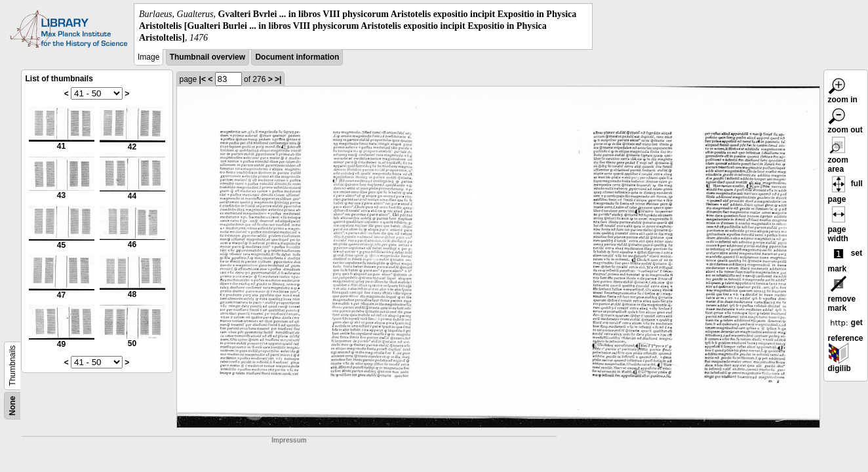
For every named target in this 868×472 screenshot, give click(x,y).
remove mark (842, 296)
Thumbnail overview (207, 57)
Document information (297, 57)
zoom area (838, 157)
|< (203, 79)
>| (278, 79)
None (12, 406)
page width (838, 226)
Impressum (289, 440)
